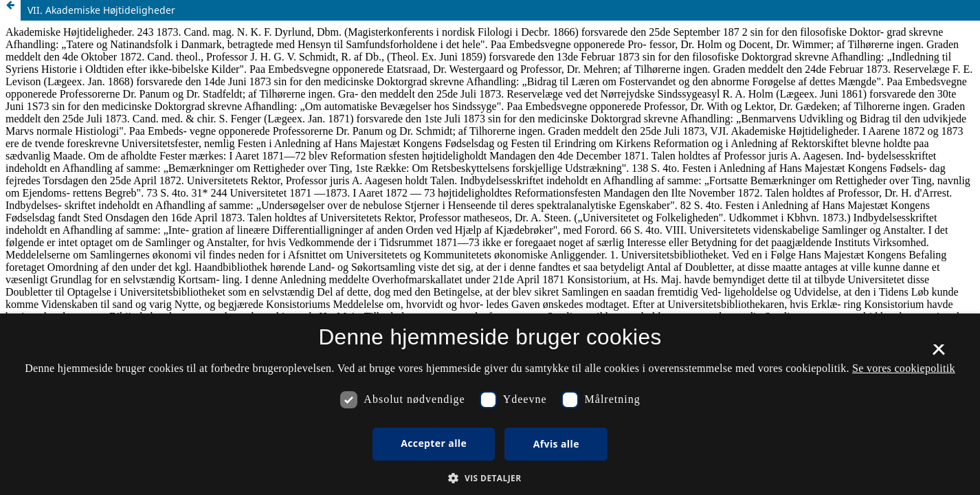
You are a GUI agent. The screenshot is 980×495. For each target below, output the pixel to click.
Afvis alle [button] (556, 444)
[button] (490, 478)
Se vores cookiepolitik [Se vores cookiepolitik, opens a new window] (904, 368)
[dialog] (490, 404)
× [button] (938, 354)
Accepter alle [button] (434, 443)
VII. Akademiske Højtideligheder (101, 10)
